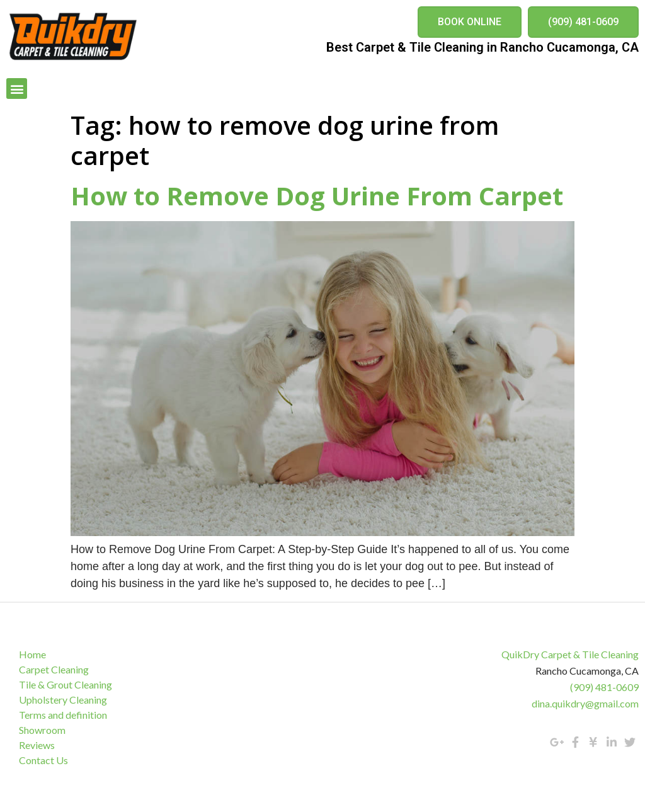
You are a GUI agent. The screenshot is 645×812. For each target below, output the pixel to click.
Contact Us (43, 760)
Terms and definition (63, 715)
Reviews (37, 745)
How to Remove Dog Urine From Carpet (317, 196)
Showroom (42, 730)
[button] (470, 22)
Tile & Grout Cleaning (66, 684)
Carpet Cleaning (54, 669)
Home (32, 654)
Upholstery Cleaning (63, 700)
